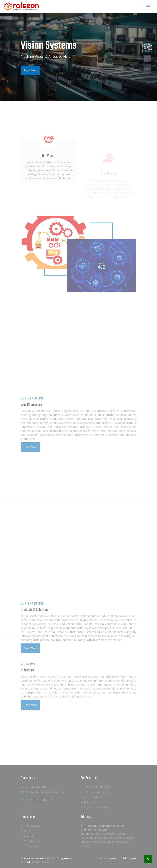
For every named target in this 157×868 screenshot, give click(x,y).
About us (30, 836)
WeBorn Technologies (124, 858)
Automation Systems (97, 807)
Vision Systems (93, 797)
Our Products (32, 841)
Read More (30, 70)
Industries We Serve (96, 792)
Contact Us (31, 846)
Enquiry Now (32, 826)
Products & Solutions (97, 787)
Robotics (89, 802)
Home (28, 831)
